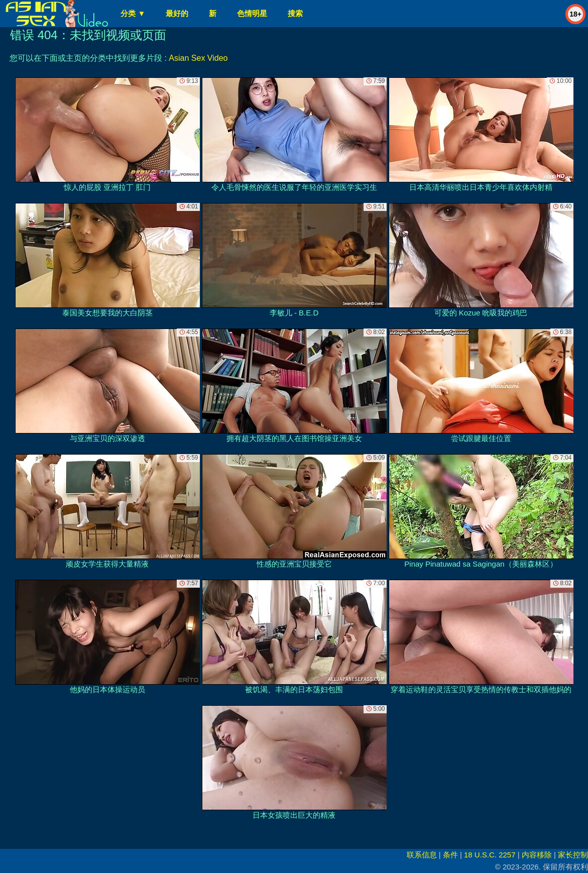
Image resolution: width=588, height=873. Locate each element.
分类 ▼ (133, 13)
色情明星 (252, 13)
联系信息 (422, 855)
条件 (450, 855)
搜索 (295, 13)
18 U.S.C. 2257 (490, 855)
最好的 (177, 13)
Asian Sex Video (198, 58)
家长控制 (573, 855)
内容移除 (537, 855)
